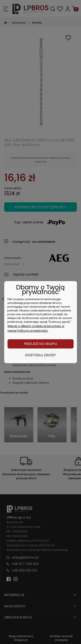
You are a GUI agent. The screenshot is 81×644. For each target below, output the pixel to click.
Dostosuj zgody (40, 355)
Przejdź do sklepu (40, 344)
